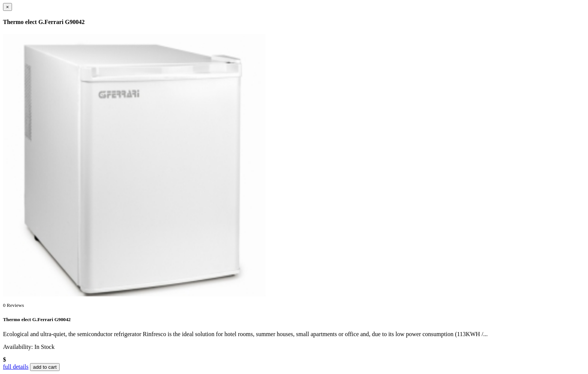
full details (16, 367)
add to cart (45, 367)
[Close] (7, 7)
